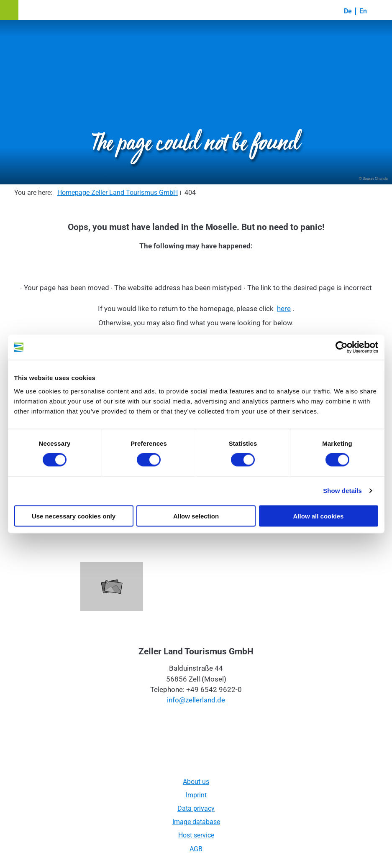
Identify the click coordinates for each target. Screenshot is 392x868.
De (348, 11)
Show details (342, 491)
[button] (9, 10)
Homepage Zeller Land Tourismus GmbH (118, 193)
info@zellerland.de (196, 700)
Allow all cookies (319, 516)
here (284, 309)
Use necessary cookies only (74, 516)
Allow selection (196, 516)
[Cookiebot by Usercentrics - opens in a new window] (342, 347)
